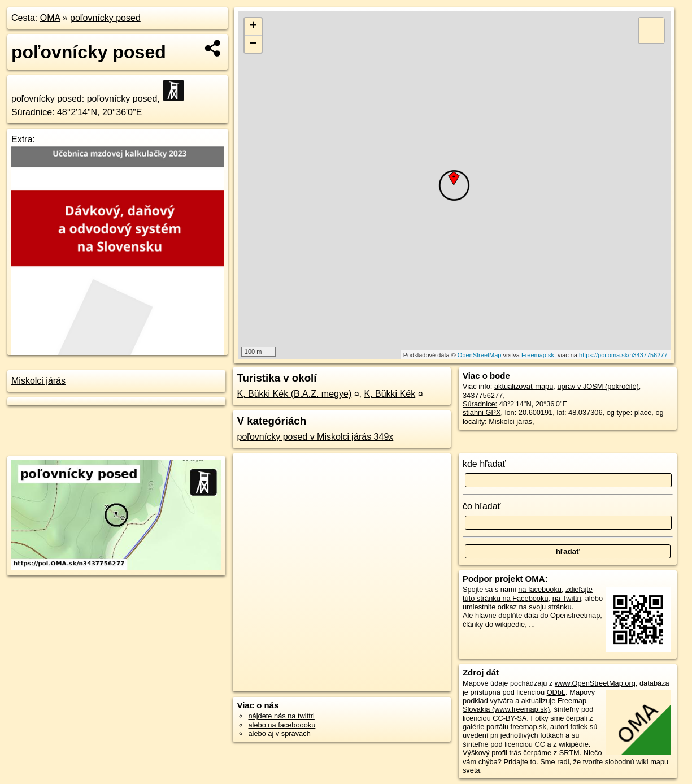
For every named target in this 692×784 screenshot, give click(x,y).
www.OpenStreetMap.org (595, 683)
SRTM (569, 753)
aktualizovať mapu (524, 386)
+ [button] (253, 27)
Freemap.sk (538, 355)
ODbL (556, 692)
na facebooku (540, 589)
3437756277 (483, 395)
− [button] (253, 44)
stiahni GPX (482, 412)
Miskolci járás (38, 381)
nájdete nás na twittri (281, 716)
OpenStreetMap (480, 355)
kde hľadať (484, 464)
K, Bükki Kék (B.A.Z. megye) (294, 394)
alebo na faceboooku (282, 725)
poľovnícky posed (105, 18)
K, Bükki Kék (389, 394)
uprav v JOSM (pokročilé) (598, 386)
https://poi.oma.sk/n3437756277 (623, 355)
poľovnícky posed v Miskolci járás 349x (315, 437)
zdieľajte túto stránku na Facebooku (528, 594)
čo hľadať (482, 506)
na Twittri (567, 598)
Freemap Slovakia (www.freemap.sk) (525, 705)
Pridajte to (520, 762)
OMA (50, 18)
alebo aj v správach (279, 733)
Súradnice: (33, 112)
